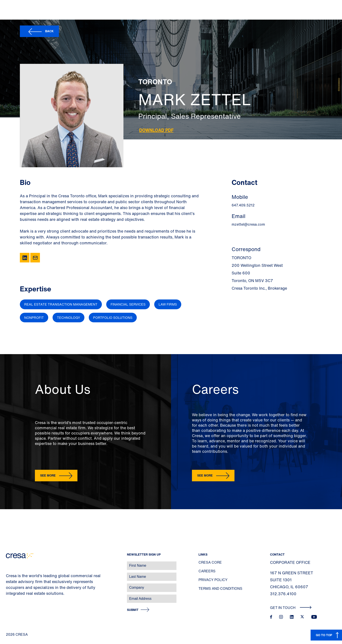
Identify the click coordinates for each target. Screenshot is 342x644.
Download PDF (156, 130)
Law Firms (168, 304)
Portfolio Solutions (113, 318)
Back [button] (49, 31)
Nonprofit (34, 318)
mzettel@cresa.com (248, 224)
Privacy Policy (213, 580)
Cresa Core (210, 562)
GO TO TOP (324, 635)
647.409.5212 (243, 205)
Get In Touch (291, 608)
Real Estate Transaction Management (61, 304)
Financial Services (128, 304)
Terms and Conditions (220, 588)
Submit (133, 610)
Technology (68, 318)
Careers (207, 571)
